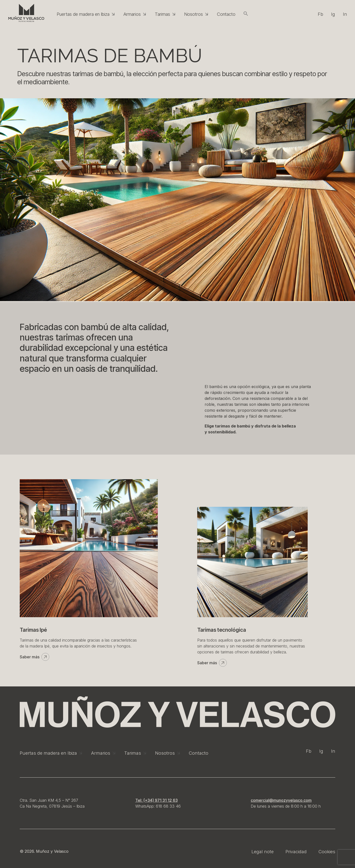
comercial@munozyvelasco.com (281, 800)
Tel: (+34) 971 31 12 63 (157, 800)
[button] (246, 14)
